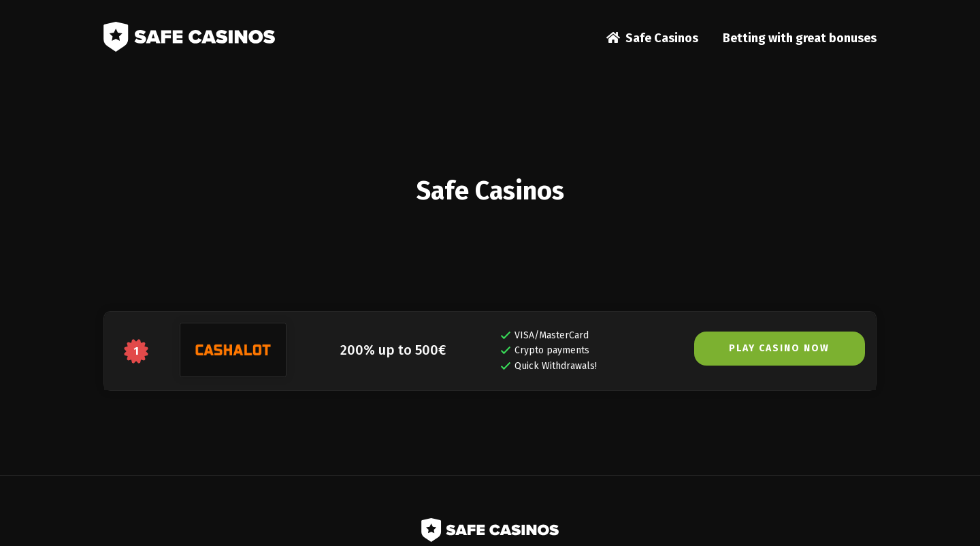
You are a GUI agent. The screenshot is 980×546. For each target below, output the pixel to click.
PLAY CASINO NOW (779, 348)
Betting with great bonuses (800, 38)
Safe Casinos (662, 38)
